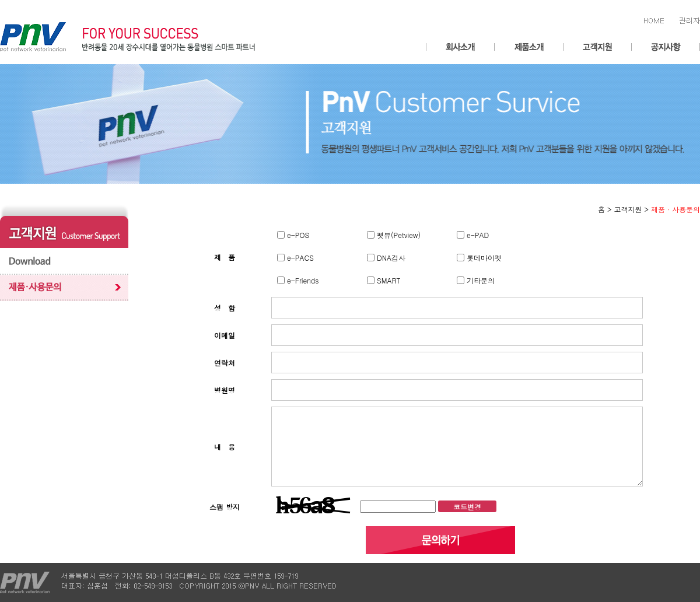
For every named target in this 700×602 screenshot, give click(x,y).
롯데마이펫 (483, 258)
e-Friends (302, 280)
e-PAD (477, 235)
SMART (387, 280)
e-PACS (299, 258)
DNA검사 (390, 258)
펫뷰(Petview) (398, 235)
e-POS (297, 235)
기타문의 (480, 280)
